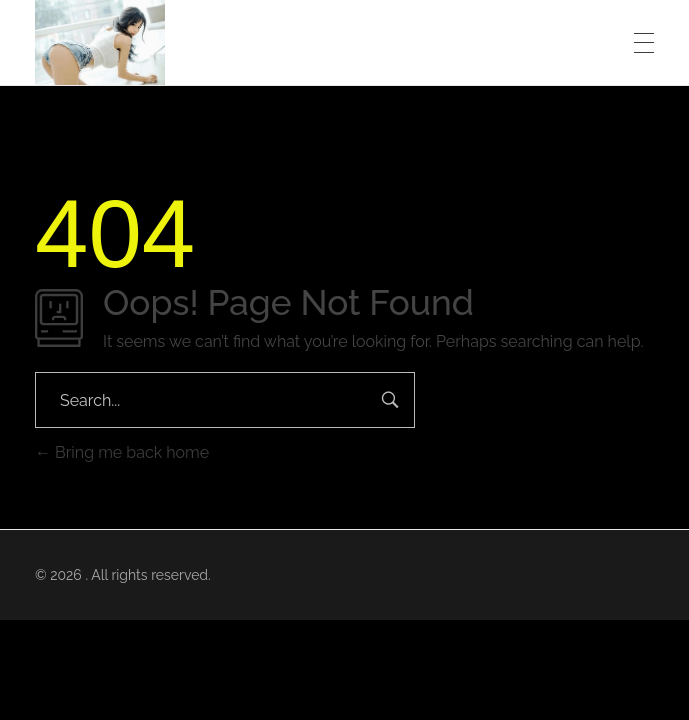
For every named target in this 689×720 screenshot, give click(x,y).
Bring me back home (122, 452)
